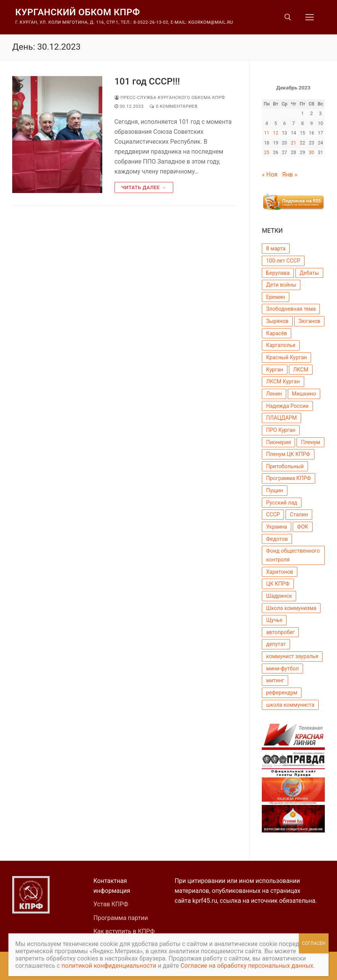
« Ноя (270, 174)
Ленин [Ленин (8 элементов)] (274, 394)
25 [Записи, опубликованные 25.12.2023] (267, 153)
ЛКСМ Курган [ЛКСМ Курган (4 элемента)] (283, 381)
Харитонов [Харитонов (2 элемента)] (280, 572)
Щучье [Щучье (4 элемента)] (274, 620)
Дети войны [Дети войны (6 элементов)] (281, 285)
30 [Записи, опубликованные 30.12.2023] (311, 153)
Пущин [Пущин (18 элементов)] (274, 490)
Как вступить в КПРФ (124, 931)
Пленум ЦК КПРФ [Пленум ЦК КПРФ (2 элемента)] (288, 454)
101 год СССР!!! (147, 81)
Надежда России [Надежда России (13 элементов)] (287, 406)
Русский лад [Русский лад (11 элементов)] (281, 503)
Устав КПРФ (111, 904)
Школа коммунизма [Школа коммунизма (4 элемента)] (291, 608)
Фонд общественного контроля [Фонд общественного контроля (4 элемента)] (293, 555)
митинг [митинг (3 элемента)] (275, 680)
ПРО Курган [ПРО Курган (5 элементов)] (281, 430)
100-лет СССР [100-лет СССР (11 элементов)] (283, 261)
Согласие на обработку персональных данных (247, 966)
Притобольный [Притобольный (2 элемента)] (285, 466)
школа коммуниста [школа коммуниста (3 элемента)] (290, 705)
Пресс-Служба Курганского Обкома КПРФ (170, 97)
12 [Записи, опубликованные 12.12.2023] (276, 133)
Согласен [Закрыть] (314, 943)
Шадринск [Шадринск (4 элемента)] (279, 596)
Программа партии (121, 918)
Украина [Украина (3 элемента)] (277, 527)
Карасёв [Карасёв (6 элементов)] (277, 333)
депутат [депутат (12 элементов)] (276, 644)
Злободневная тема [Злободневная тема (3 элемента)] (291, 309)
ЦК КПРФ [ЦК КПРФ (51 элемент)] (278, 584)
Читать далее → (144, 187)
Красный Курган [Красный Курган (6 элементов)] (286, 357)
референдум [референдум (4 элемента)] (282, 693)
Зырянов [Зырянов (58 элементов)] (277, 321)
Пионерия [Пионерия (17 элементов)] (278, 442)
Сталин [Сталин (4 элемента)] (299, 514)
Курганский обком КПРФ (78, 12)
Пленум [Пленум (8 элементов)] (310, 442)
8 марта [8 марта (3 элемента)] (276, 248)
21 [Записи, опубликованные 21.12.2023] (293, 143)
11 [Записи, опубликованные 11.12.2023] (267, 133)
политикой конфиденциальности (109, 966)
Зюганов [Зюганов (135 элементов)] (309, 321)
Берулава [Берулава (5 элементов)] (278, 273)
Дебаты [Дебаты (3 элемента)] (309, 273)
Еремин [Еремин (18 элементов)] (276, 297)
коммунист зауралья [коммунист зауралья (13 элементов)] (292, 656)
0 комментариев (173, 106)
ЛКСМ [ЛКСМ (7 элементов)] (301, 370)
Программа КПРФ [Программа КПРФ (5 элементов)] (289, 478)
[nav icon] (310, 17)
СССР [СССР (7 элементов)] (273, 514)
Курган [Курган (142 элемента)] (275, 370)
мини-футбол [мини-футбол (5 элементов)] (282, 668)
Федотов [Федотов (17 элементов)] (277, 539)
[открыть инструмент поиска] (288, 17)
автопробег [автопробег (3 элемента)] (280, 632)
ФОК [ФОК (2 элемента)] (302, 527)
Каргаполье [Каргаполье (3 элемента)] (281, 345)
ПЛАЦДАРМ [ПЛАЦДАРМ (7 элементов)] (281, 418)
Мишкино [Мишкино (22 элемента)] (304, 394)
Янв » (290, 174)
